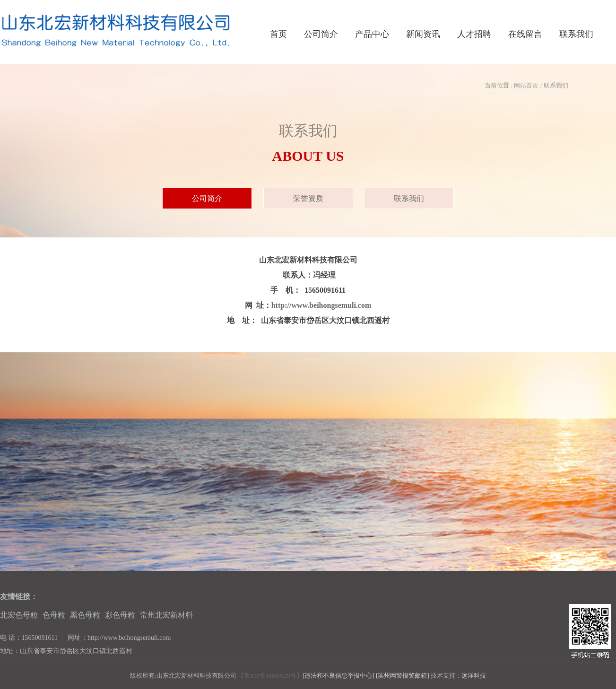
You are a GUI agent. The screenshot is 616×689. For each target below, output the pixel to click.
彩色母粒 (120, 615)
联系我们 (576, 34)
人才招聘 (474, 34)
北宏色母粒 (19, 615)
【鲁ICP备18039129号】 (270, 676)
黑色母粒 (85, 615)
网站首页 (526, 85)
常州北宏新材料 (166, 615)
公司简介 (321, 34)
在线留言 (525, 34)
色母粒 (54, 615)
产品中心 (372, 34)
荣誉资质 (308, 198)
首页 (278, 34)
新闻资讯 (423, 34)
